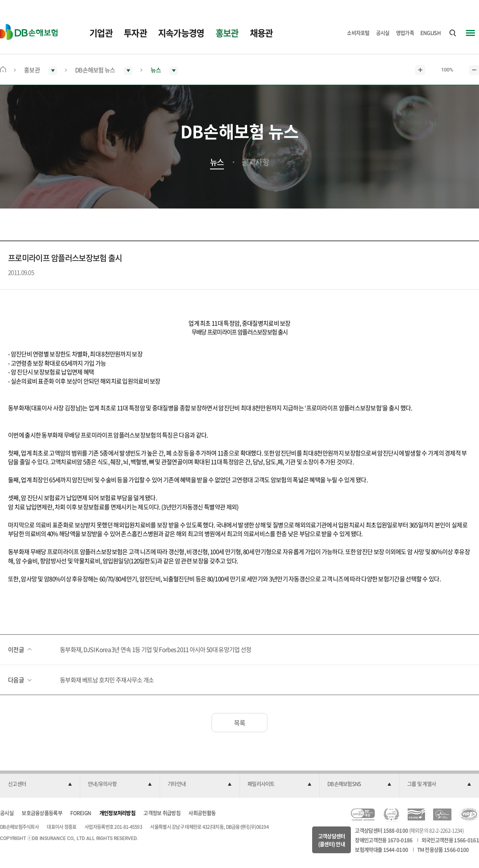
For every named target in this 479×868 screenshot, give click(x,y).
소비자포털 (358, 33)
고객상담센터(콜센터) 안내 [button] (332, 840)
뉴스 (217, 162)
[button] (40, 784)
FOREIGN (81, 813)
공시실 (383, 33)
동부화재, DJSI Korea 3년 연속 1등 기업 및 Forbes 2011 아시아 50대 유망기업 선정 (155, 650)
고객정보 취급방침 (162, 813)
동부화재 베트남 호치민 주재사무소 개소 (107, 680)
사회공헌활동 (202, 813)
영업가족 (405, 33)
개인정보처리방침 (117, 813)
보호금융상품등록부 (42, 813)
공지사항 (255, 162)
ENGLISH (431, 33)
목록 (240, 723)
